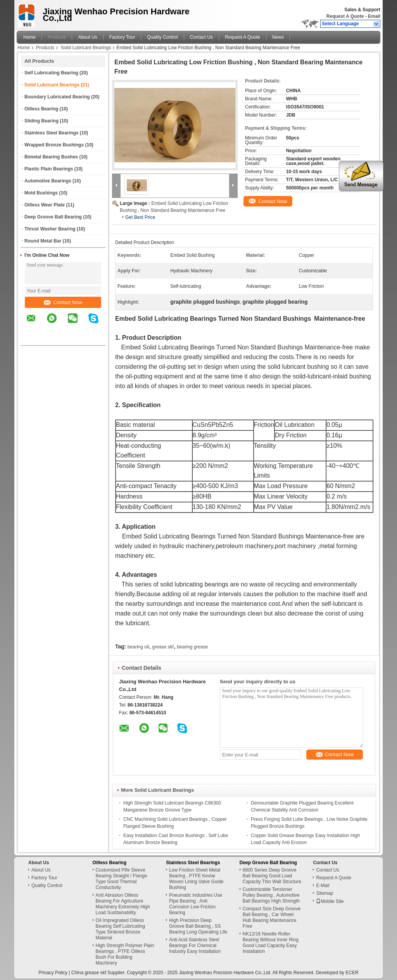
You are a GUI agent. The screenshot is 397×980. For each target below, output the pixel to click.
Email (374, 16)
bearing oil (138, 647)
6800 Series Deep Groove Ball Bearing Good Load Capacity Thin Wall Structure (272, 876)
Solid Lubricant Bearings (86, 48)
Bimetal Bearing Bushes (51, 157)
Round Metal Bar (43, 241)
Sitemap (325, 893)
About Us (87, 37)
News (278, 37)
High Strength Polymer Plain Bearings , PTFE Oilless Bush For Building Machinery (125, 954)
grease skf (163, 647)
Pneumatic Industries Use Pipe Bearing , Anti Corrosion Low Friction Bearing (196, 904)
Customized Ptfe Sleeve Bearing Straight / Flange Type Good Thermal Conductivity (122, 879)
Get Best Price (140, 217)
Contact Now (63, 302)
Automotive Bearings (48, 181)
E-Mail (323, 885)
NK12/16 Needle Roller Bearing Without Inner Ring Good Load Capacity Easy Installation (271, 943)
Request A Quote (345, 16)
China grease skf (89, 973)
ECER (352, 973)
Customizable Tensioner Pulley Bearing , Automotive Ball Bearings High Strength (271, 895)
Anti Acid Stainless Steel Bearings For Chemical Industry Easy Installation (195, 946)
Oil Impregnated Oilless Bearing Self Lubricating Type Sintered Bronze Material (120, 929)
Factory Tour (122, 37)
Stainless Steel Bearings (51, 133)
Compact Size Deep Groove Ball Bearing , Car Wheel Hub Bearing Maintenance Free (272, 917)
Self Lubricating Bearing (51, 73)
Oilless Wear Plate (45, 205)
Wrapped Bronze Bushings (54, 145)
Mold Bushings (41, 193)
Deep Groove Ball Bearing (53, 217)
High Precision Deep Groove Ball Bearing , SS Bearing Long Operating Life (198, 926)
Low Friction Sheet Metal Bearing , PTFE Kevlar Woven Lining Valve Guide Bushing (196, 879)
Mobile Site (330, 901)
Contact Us (201, 37)
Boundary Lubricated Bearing (57, 97)
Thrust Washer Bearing (50, 229)
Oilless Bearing (41, 109)
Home (29, 37)
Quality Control (162, 37)
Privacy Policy (53, 973)
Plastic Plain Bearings (49, 169)
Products (57, 37)
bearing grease (192, 647)
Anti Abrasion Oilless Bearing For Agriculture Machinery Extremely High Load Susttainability (123, 904)
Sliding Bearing (41, 121)
